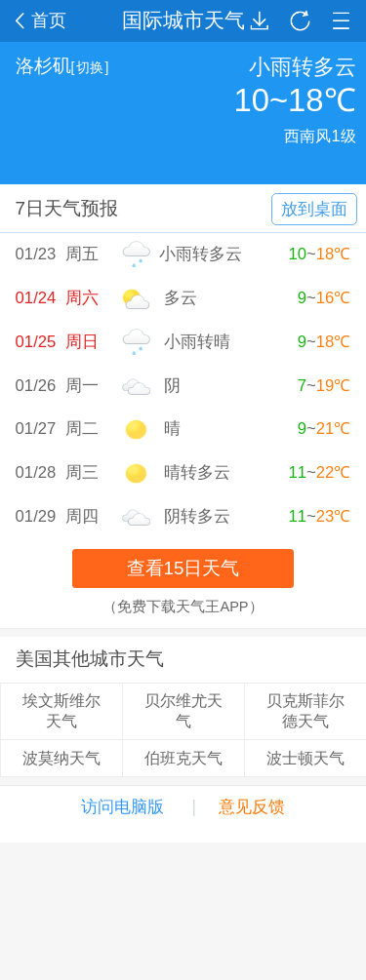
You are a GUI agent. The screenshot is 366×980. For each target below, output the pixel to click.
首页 (41, 20)
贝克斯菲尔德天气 (305, 710)
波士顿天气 (305, 758)
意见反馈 (252, 807)
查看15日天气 (183, 568)
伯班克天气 (183, 758)
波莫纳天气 (61, 758)
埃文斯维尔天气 (61, 710)
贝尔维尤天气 (183, 710)
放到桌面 (314, 209)
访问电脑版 (122, 807)
